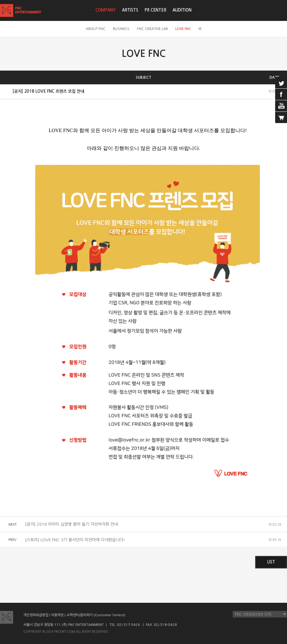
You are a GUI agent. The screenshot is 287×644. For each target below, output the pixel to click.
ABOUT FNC (96, 29)
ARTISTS (130, 10)
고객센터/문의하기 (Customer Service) (96, 615)
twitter (281, 83)
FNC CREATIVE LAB (152, 29)
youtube (281, 106)
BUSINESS (121, 29)
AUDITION (182, 10)
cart (281, 117)
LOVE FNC (183, 29)
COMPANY (106, 10)
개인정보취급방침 (36, 615)
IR (200, 29)
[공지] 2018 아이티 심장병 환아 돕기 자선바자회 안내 (71, 524)
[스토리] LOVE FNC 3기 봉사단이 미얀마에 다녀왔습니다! (75, 540)
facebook (281, 94)
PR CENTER (155, 10)
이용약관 (57, 615)
